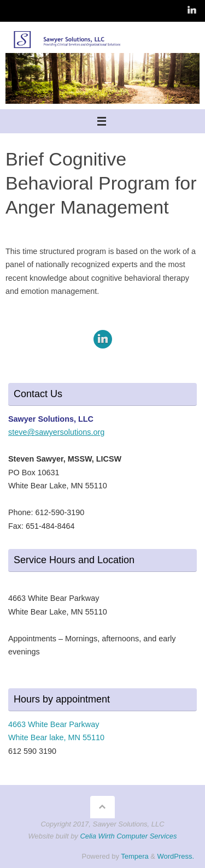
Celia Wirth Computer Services (128, 836)
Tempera (134, 856)
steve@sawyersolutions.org (56, 432)
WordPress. (176, 856)
